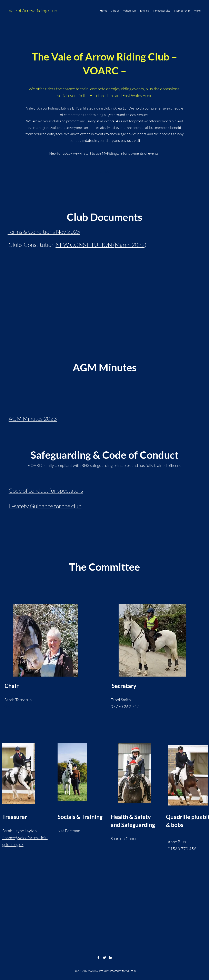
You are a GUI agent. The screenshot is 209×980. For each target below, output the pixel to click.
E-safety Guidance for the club (45, 506)
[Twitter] (104, 958)
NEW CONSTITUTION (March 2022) (101, 245)
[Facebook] (98, 958)
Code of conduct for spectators (46, 490)
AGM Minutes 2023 (33, 418)
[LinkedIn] (111, 958)
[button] (104, 172)
